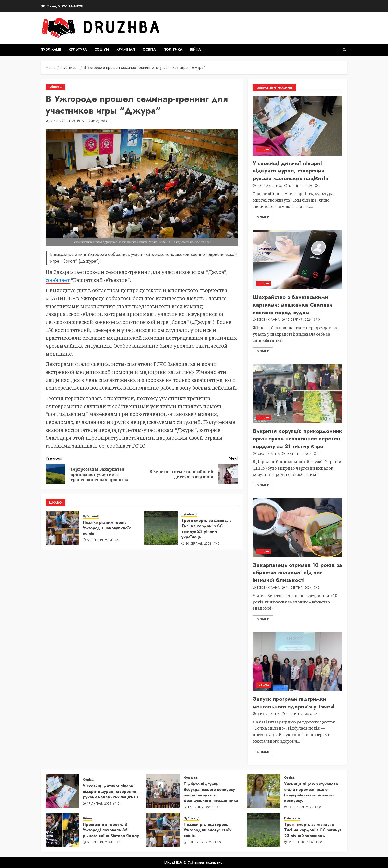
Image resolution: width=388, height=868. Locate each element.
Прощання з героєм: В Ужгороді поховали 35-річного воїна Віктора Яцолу (111, 830)
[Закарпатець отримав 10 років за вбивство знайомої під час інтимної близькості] (298, 528)
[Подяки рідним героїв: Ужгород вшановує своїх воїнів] (62, 528)
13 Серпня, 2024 (299, 714)
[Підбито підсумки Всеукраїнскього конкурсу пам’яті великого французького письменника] (163, 791)
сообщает (58, 280)
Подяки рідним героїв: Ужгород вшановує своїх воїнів (107, 528)
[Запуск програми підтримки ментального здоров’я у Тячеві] (298, 662)
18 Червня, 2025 (301, 808)
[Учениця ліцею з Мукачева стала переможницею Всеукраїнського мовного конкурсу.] (264, 791)
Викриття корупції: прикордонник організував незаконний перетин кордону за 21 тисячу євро (297, 438)
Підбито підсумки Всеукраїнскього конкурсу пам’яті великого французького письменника (211, 792)
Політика (173, 49)
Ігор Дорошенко (62, 121)
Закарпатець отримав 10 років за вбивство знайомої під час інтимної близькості (297, 573)
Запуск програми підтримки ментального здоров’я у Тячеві (294, 703)
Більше (263, 217)
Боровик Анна (268, 320)
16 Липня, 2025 (200, 808)
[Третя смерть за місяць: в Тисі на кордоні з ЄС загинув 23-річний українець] (161, 528)
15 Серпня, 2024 (299, 454)
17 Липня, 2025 (301, 186)
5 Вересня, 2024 (100, 540)
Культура (78, 49)
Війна (195, 49)
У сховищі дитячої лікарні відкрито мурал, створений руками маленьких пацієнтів (290, 171)
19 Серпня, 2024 (299, 320)
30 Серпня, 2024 (198, 544)
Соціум (102, 49)
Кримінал (126, 49)
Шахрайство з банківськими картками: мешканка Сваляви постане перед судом (293, 305)
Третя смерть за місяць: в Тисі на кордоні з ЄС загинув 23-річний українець (206, 529)
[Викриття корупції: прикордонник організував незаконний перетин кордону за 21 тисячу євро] (298, 394)
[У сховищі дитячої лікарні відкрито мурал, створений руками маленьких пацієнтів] (298, 126)
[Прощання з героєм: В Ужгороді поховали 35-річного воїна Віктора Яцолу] (62, 830)
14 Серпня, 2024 (299, 588)
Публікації (51, 49)
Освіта (149, 49)
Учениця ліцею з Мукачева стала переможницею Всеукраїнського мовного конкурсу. (311, 792)
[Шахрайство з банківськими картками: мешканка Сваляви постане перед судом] (298, 260)
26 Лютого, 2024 (94, 121)
